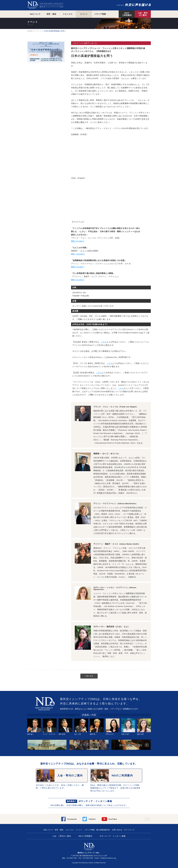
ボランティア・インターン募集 (95, 801)
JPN (118, 5)
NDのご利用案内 (127, 14)
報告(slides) (78, 241)
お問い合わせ (117, 830)
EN (122, 5)
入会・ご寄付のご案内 (62, 836)
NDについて (35, 14)
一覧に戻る (89, 676)
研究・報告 (51, 14)
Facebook (72, 819)
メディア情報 (100, 14)
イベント (84, 14)
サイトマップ (129, 830)
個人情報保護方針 (103, 830)
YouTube (113, 819)
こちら (104, 342)
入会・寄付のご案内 (143, 14)
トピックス (68, 14)
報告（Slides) (78, 254)
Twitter (92, 819)
